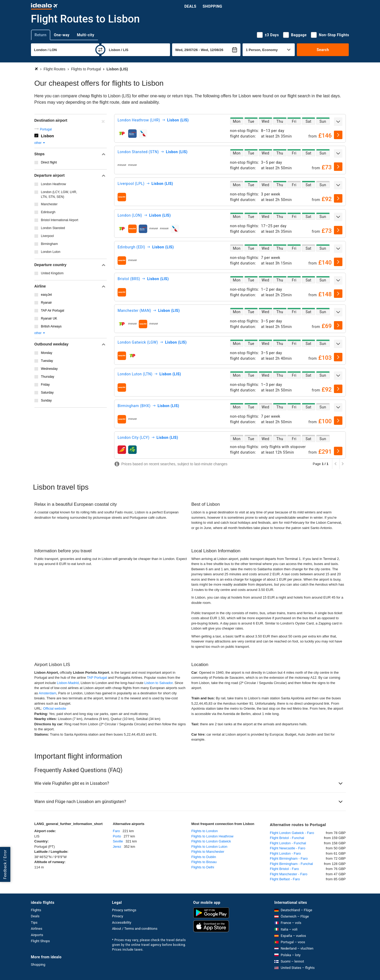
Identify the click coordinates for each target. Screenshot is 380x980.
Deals (190, 6)
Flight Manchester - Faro (289, 874)
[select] (338, 135)
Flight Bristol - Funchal (287, 838)
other (40, 143)
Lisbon (48, 136)
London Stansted (53, 228)
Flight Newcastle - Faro (288, 848)
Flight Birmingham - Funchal (291, 864)
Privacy (118, 916)
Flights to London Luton (209, 847)
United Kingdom (52, 273)
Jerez (117, 847)
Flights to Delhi (203, 867)
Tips (34, 922)
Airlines (37, 929)
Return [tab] (41, 35)
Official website (55, 708)
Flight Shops (41, 941)
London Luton (51, 252)
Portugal (46, 129)
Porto (117, 836)
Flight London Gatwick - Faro (292, 833)
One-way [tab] (62, 35)
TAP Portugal (97, 678)
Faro (116, 831)
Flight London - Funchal (288, 843)
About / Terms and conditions (135, 929)
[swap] (100, 50)
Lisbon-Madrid (68, 683)
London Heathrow (54, 184)
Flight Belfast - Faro (285, 879)
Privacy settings (124, 910)
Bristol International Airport (60, 220)
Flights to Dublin (204, 857)
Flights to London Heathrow (213, 836)
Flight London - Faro (285, 853)
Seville (118, 841)
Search (323, 50)
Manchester (49, 204)
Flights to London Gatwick (211, 841)
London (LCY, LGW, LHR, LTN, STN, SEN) (59, 194)
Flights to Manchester (208, 852)
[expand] (338, 122)
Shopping (212, 6)
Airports (37, 935)
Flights (36, 910)
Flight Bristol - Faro (284, 869)
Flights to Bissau (204, 862)
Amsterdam (47, 693)
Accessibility (122, 922)
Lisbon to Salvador (158, 683)
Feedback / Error (5, 864)
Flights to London (205, 831)
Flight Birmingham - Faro (289, 858)
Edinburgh (48, 212)
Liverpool (48, 236)
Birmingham (50, 244)
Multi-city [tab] (86, 35)
